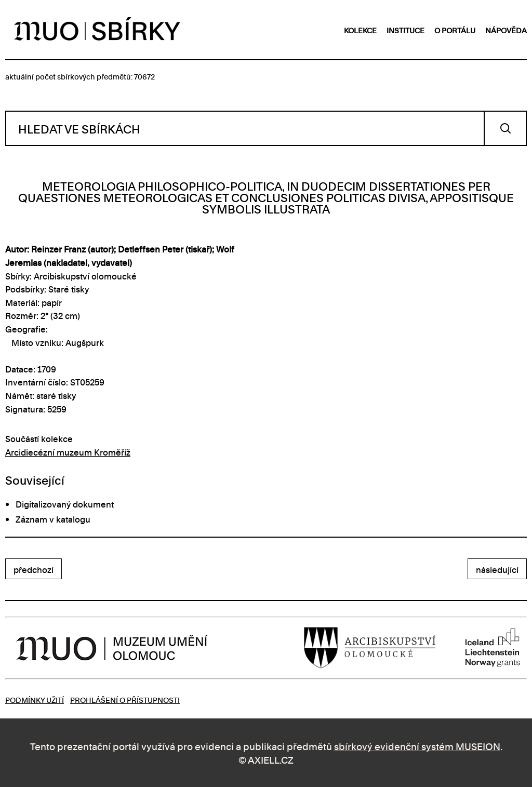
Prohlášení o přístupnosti (125, 699)
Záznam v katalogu (53, 519)
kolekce (360, 30)
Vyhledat (505, 128)
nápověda (506, 30)
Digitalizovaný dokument (65, 504)
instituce (405, 30)
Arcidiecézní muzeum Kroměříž (68, 452)
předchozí (34, 569)
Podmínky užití (35, 699)
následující (497, 569)
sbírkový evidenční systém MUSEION (417, 746)
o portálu (455, 30)
